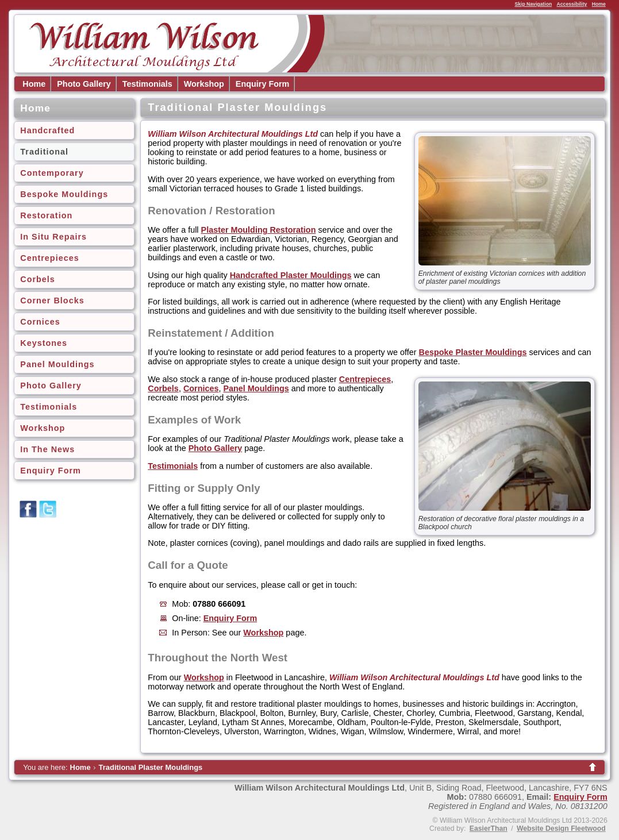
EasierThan (489, 829)
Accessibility (572, 4)
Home (599, 4)
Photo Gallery (84, 84)
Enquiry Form (263, 84)
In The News (47, 449)
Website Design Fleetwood (561, 829)
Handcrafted (47, 130)
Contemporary (52, 173)
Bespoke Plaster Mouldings (473, 352)
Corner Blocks (52, 300)
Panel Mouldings (57, 364)
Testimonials (147, 84)
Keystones (44, 343)
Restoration (46, 215)
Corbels (38, 279)
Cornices (40, 322)
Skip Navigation (533, 4)
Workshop (204, 84)
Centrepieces (49, 258)
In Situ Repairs (53, 237)
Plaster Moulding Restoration (259, 230)
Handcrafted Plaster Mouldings (291, 275)
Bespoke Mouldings (64, 194)
